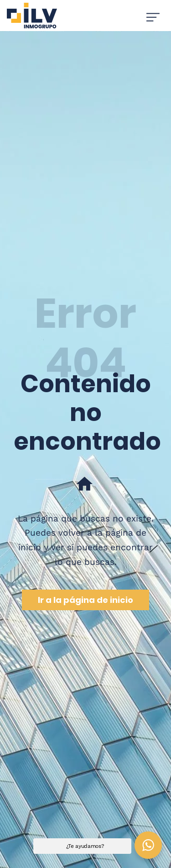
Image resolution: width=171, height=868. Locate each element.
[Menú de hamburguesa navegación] (153, 16)
